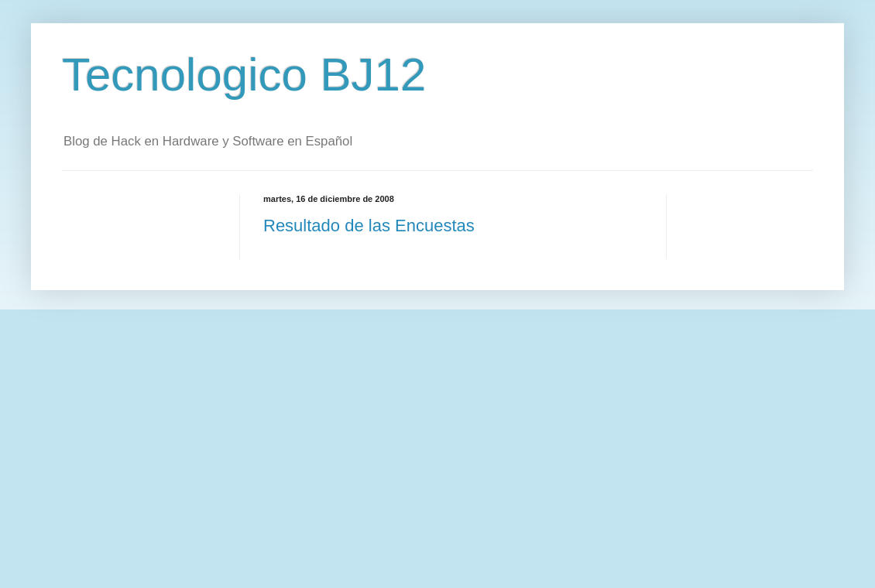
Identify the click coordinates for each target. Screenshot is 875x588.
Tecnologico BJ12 (244, 75)
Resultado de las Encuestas (369, 226)
